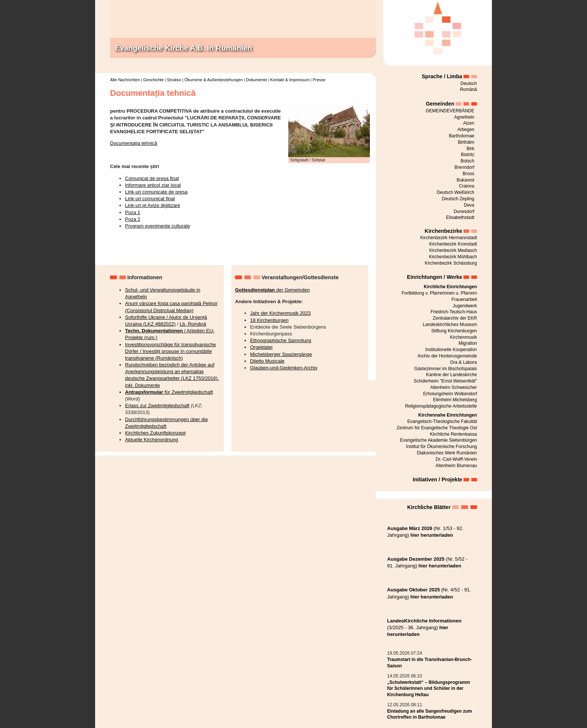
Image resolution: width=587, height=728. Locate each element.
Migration (468, 343)
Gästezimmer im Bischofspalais (446, 369)
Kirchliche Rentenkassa (454, 434)
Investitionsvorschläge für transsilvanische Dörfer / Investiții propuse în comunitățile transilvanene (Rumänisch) (171, 351)
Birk (470, 149)
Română (469, 89)
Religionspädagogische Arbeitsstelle (441, 406)
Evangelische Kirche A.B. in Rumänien (183, 48)
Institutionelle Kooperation (451, 350)
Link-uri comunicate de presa (156, 192)
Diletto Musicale (267, 361)
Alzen (469, 123)
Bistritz (468, 155)
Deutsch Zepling (458, 199)
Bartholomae (462, 136)
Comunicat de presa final (152, 178)
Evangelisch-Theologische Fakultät (442, 421)
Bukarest (466, 180)
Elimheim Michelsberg (455, 400)
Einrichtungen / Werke (435, 277)
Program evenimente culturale (157, 226)
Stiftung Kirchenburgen (454, 331)
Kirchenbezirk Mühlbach (453, 257)
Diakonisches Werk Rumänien (447, 453)
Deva (469, 205)
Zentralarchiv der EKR (455, 318)
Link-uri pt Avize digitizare (153, 205)
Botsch (467, 161)
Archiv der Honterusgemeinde (447, 356)
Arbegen (466, 130)
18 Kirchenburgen (269, 320)
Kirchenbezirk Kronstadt (453, 244)
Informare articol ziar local (153, 185)
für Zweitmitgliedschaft (169, 392)
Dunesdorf (464, 211)
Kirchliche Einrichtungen (450, 287)
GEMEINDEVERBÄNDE (450, 111)
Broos (469, 174)
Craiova (467, 186)
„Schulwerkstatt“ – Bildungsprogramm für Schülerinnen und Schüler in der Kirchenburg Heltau (428, 689)
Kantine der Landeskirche (451, 375)
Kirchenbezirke (443, 231)
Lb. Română (193, 324)
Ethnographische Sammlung (281, 340)
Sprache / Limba (442, 76)
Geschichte (153, 80)
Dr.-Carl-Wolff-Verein (456, 459)
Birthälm (466, 142)
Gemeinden (440, 104)
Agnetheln (464, 117)
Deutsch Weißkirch (456, 192)
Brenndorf (464, 167)
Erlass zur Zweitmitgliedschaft (157, 406)
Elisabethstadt (460, 217)
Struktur (174, 80)
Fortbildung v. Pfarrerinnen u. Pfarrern (439, 293)
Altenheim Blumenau (456, 466)
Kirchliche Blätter (429, 507)
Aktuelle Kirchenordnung (152, 440)
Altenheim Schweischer (454, 387)
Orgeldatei (261, 347)
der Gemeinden (272, 290)
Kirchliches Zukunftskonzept (155, 433)
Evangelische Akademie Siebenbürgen (439, 440)
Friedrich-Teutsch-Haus (454, 312)
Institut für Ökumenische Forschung (442, 447)
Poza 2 (133, 219)
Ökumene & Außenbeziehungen (214, 80)
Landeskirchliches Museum (450, 325)
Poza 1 (133, 212)
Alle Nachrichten (125, 80)
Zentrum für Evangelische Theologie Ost (437, 428)
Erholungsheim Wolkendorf (450, 394)
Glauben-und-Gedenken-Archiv (284, 368)
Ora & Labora (463, 362)
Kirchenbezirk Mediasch (453, 250)
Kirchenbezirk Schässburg (451, 263)
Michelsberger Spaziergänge (281, 354)
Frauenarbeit (464, 299)
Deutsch (469, 83)
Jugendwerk (465, 306)
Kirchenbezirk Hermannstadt (449, 238)
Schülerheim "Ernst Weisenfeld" (445, 381)
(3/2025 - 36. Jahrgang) (424, 628)
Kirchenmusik (463, 337)
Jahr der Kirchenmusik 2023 (280, 313)
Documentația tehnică (134, 143)
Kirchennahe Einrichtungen (448, 415)
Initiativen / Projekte (437, 479)
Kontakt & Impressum (290, 80)
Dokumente (256, 80)
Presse (319, 80)
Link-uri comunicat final (150, 199)
